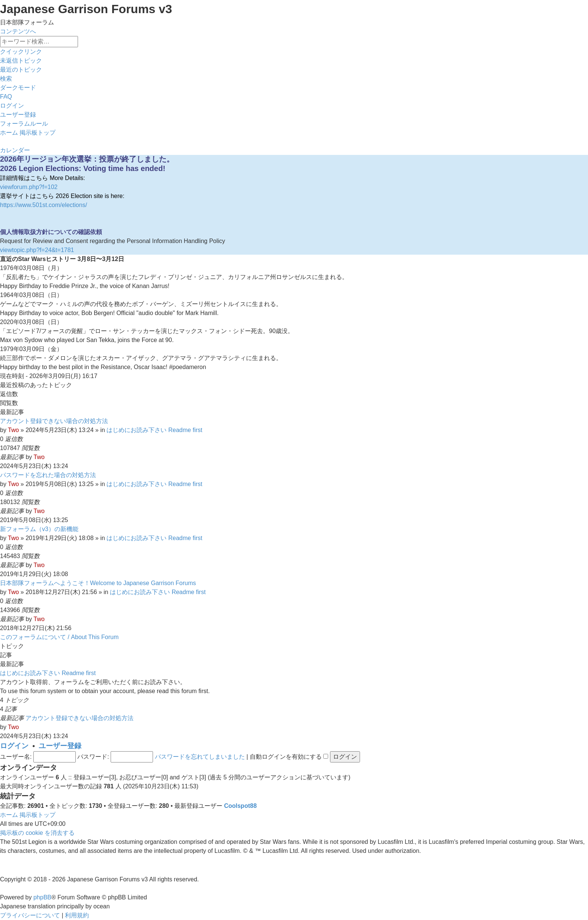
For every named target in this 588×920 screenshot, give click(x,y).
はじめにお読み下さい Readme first (154, 430)
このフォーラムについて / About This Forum (59, 637)
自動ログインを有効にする (289, 757)
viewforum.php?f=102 (29, 187)
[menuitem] (21, 61)
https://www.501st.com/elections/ (43, 205)
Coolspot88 (240, 806)
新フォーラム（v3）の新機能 (39, 529)
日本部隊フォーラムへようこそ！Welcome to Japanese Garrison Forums (98, 583)
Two (13, 430)
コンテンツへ (18, 31)
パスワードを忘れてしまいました (200, 757)
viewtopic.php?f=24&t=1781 (37, 250)
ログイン (14, 746)
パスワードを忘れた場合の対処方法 (48, 475)
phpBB (42, 897)
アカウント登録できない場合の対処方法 (54, 421)
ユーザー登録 (60, 746)
